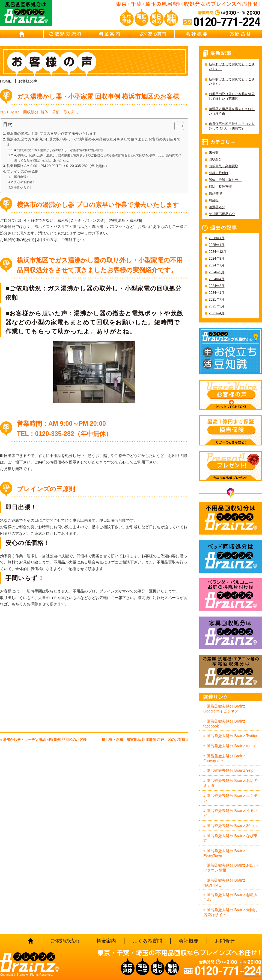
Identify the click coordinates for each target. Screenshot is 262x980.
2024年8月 (217, 259)
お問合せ (240, 34)
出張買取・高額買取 (224, 166)
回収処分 (31, 112)
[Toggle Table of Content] (176, 126)
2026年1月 (217, 238)
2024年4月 (217, 279)
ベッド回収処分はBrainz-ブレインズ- (231, 556)
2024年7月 (217, 265)
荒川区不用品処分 (222, 214)
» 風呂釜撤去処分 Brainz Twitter (230, 736)
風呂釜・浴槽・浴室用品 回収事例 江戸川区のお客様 (144, 740)
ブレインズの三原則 (23, 172)
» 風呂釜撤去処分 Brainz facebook (224, 724)
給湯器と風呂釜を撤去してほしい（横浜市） (232, 111)
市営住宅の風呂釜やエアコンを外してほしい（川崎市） (232, 126)
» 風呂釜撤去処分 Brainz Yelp (228, 770)
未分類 (214, 152)
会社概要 (196, 34)
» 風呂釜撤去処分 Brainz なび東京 (230, 838)
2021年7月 (217, 300)
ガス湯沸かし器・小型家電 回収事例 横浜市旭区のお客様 (98, 96)
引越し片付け (219, 173)
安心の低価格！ (25, 182)
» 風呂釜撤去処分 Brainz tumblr (230, 746)
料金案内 (109, 34)
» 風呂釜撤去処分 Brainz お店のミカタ (230, 783)
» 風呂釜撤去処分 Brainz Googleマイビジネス (224, 709)
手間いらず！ (23, 187)
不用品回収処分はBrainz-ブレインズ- (231, 518)
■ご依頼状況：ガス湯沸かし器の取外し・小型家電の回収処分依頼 (59, 150)
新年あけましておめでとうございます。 (232, 67)
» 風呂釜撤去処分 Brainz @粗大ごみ (230, 897)
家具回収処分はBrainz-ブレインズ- (231, 633)
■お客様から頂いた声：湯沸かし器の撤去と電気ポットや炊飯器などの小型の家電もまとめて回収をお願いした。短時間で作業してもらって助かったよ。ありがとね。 (98, 158)
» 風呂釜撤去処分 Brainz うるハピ (230, 813)
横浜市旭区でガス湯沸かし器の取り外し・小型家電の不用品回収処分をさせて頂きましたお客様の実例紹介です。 (93, 142)
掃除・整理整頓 (220, 187)
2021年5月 (217, 306)
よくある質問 (153, 34)
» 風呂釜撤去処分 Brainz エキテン (230, 798)
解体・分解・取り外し (60, 112)
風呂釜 (214, 200)
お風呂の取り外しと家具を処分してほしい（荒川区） (232, 96)
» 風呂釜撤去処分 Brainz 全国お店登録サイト (230, 912)
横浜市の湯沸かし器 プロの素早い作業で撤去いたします (51, 134)
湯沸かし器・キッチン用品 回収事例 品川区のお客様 (45, 740)
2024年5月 (217, 272)
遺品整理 (215, 193)
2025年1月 (217, 245)
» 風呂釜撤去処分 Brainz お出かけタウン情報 (230, 868)
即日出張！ (22, 177)
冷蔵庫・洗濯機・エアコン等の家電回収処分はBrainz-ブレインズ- (231, 671)
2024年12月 (218, 252)
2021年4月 (217, 313)
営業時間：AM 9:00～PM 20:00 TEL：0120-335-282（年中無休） (58, 166)
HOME (22, 34)
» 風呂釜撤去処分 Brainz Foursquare (224, 758)
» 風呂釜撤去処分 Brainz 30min (230, 826)
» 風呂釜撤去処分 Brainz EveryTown (224, 853)
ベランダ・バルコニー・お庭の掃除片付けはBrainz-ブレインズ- (231, 595)
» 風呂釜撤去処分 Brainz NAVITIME (224, 883)
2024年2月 (217, 286)
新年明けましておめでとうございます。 (232, 82)
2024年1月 (217, 293)
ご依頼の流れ (65, 34)
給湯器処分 (217, 207)
